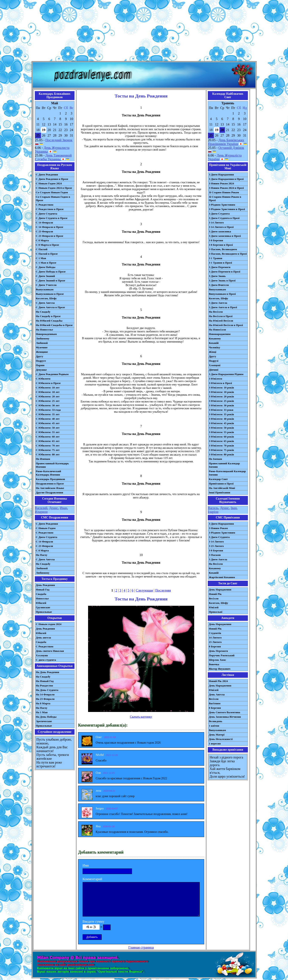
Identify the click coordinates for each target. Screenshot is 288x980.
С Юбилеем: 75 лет (48, 450)
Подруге (41, 361)
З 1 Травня (216, 258)
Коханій (214, 343)
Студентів (215, 633)
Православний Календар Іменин (224, 465)
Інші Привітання (220, 492)
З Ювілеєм (216, 379)
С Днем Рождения (47, 174)
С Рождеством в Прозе (50, 209)
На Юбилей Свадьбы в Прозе (54, 325)
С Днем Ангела (45, 303)
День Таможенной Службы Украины (53, 157)
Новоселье (42, 598)
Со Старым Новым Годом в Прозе (53, 198)
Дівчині (214, 370)
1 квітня (214, 726)
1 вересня (215, 743)
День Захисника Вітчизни (225, 717)
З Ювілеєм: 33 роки (221, 410)
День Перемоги (218, 651)
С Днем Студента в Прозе (52, 218)
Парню (40, 365)
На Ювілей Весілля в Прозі (226, 325)
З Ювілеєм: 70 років (221, 446)
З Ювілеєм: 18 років (221, 392)
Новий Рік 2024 (218, 681)
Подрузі (214, 361)
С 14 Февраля (44, 222)
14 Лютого (215, 638)
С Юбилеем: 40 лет (48, 419)
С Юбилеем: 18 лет (48, 392)
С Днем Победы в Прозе (51, 272)
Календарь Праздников (51, 479)
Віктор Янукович (220, 669)
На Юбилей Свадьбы (49, 321)
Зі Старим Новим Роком (224, 192)
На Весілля (216, 312)
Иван (63, 508)
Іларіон (213, 512)
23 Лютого (215, 642)
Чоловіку (215, 347)
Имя (86, 865)
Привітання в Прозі (221, 484)
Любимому (43, 338)
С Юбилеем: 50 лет (48, 428)
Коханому (215, 338)
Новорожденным (46, 334)
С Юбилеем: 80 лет (48, 454)
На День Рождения (48, 672)
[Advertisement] (144, 31)
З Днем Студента (219, 214)
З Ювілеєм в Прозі (220, 383)
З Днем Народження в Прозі (226, 179)
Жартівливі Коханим (222, 577)
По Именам (43, 459)
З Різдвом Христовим (222, 205)
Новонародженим (220, 334)
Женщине (42, 352)
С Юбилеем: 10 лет (48, 388)
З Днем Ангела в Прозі (223, 307)
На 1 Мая (42, 712)
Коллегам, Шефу (46, 298)
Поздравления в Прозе (50, 484)
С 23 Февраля (44, 231)
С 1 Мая (41, 258)
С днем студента (46, 660)
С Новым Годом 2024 (49, 183)
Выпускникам (45, 289)
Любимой (42, 343)
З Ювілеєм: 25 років (221, 401)
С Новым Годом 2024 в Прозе (54, 188)
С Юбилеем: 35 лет (48, 414)
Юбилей (41, 603)
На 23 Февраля (45, 699)
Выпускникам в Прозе (50, 294)
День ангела (44, 638)
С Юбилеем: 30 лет (48, 405)
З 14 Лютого (216, 222)
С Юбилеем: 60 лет (48, 437)
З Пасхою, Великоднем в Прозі (228, 254)
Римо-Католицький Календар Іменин (227, 473)
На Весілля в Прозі (221, 316)
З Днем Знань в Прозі (222, 280)
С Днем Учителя (46, 285)
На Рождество (44, 686)
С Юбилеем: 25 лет (48, 401)
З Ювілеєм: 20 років (221, 396)
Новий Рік (215, 594)
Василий (41, 508)
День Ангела (217, 694)
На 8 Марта (43, 703)
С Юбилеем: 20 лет (48, 396)
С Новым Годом (46, 528)
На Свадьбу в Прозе (48, 316)
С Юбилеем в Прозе (48, 383)
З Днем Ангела (218, 303)
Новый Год (43, 590)
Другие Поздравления (50, 492)
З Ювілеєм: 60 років (221, 437)
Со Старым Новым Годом (52, 192)
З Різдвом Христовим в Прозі (227, 209)
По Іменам (215, 459)
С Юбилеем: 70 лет (48, 446)
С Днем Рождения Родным (52, 374)
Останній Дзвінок (231, 148)
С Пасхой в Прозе (47, 254)
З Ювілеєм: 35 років (221, 414)
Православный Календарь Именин (52, 465)
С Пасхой (42, 249)
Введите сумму (93, 921)
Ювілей (214, 607)
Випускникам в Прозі (222, 294)
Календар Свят (218, 479)
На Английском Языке (50, 488)
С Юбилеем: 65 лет (48, 441)
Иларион (41, 512)
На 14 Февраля (45, 694)
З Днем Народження (221, 174)
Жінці (213, 352)
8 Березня (215, 646)
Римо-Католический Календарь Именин (48, 473)
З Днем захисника (220, 231)
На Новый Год (45, 681)
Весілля (214, 598)
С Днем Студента (47, 214)
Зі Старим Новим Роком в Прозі (225, 198)
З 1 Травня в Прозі (221, 263)
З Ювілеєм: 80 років (221, 454)
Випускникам (217, 289)
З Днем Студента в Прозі (224, 218)
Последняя (163, 590)
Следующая (144, 590)
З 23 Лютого (216, 546)
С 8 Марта (42, 240)
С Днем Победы (46, 267)
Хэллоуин (42, 655)
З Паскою (215, 555)
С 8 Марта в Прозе (48, 245)
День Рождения (45, 585)
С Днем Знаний (45, 276)
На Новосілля (217, 330)
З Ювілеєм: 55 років (221, 432)
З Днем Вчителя (219, 285)
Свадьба (41, 594)
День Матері (217, 735)
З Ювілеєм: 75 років (221, 450)
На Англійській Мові (222, 488)
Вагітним (215, 703)
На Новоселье (44, 330)
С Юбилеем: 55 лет (48, 432)
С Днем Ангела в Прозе (50, 307)
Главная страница (141, 947)
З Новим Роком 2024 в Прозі (226, 188)
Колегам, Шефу (218, 298)
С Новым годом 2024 (49, 624)
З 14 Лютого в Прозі (221, 227)
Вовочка (214, 664)
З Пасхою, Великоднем (223, 249)
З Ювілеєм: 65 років (221, 441)
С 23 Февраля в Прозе (50, 236)
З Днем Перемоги (220, 267)
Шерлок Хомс (217, 660)
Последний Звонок (59, 140)
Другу (40, 356)
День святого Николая (50, 651)
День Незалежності (221, 739)
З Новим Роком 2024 (221, 183)
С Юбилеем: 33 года (48, 410)
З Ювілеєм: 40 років (221, 419)
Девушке (41, 370)
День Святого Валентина (225, 712)
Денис (53, 508)
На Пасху (42, 555)
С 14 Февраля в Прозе (50, 227)
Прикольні (216, 612)
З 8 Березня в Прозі (221, 245)
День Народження (220, 590)
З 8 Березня (216, 240)
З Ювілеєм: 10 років (221, 388)
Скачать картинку (141, 717)
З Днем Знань (217, 276)
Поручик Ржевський (222, 655)
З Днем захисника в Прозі (225, 236)
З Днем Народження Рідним (226, 374)
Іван (234, 508)
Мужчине (42, 347)
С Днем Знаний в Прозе (51, 280)
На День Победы (46, 717)
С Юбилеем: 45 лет (48, 423)
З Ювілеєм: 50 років (221, 428)
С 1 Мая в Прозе (46, 263)
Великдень (216, 721)
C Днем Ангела (45, 559)
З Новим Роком (218, 528)
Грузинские (43, 607)
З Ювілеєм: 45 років (221, 423)
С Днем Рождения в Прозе (52, 179)
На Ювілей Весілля (221, 321)
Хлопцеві (215, 365)
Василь (213, 508)
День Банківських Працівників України (226, 142)
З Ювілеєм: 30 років (221, 405)
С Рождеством (45, 205)
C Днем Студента (47, 537)
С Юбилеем (43, 379)
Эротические (44, 721)
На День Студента (47, 690)
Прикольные (44, 612)
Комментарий (92, 879)
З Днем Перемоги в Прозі (225, 272)
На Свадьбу (43, 312)
